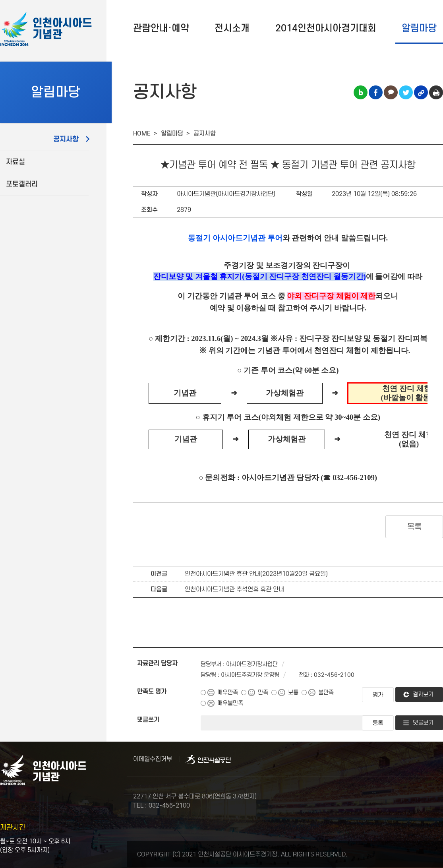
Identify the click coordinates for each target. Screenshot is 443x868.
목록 (414, 527)
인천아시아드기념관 (62, 29)
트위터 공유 (406, 92)
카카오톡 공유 (391, 92)
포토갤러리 (22, 184)
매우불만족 (230, 703)
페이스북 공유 (376, 92)
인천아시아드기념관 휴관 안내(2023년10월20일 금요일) (256, 574)
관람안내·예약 (161, 28)
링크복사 (421, 92)
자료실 (15, 162)
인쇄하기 (436, 92)
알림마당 (419, 28)
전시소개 (232, 28)
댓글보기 (423, 723)
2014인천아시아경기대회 (326, 28)
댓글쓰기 (148, 720)
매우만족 (228, 693)
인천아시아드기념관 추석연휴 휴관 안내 (234, 589)
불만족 (326, 693)
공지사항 (66, 139)
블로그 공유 (361, 92)
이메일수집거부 (153, 759)
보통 (293, 693)
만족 (263, 693)
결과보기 (423, 695)
